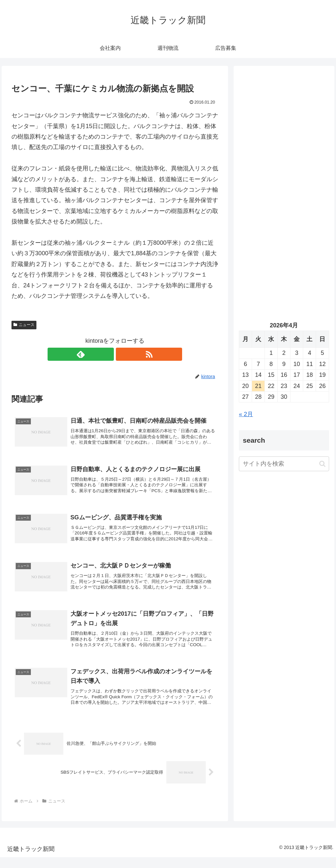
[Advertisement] (284, 133)
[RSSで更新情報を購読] (122, 354)
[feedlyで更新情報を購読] (107, 354)
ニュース (24, 325)
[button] (322, 464)
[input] (284, 464)
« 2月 (246, 414)
